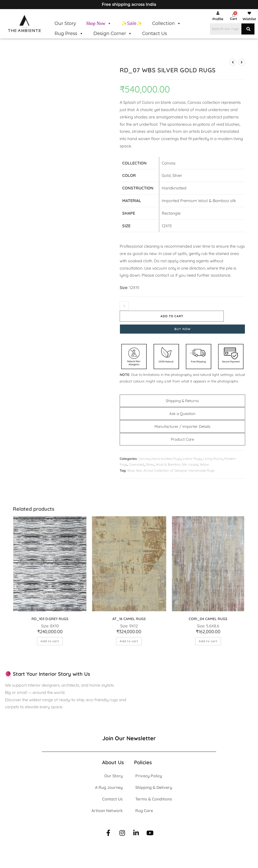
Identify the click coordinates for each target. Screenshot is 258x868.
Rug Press (69, 34)
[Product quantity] (124, 306)
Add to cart (172, 316)
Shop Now (99, 23)
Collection (167, 23)
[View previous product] (233, 62)
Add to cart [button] (50, 641)
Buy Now (182, 329)
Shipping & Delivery (154, 787)
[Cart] (234, 15)
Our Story (65, 23)
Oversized (136, 464)
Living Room (213, 459)
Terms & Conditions (154, 799)
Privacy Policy (149, 776)
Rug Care (144, 811)
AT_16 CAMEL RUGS (129, 619)
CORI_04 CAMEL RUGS (208, 619)
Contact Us (155, 34)
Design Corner (113, 34)
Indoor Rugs (192, 459)
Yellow (204, 464)
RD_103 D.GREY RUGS (50, 619)
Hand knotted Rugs (166, 459)
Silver (150, 464)
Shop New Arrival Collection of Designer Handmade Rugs (171, 470)
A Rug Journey (109, 787)
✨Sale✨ (132, 23)
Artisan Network (107, 811)
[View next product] (242, 62)
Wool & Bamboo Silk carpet (177, 464)
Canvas (144, 459)
